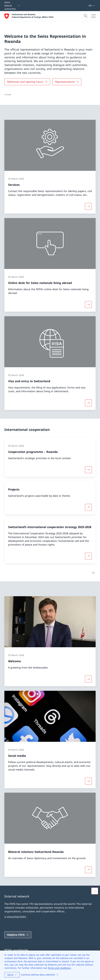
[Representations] (67, 82)
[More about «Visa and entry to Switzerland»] (88, 403)
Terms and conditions (59, 968)
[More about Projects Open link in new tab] (88, 507)
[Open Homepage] (29, 16)
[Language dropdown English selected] (92, 6)
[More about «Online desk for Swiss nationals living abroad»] (88, 305)
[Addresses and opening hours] (27, 82)
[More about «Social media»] (88, 781)
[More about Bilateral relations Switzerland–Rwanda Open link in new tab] (88, 870)
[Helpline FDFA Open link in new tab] (18, 935)
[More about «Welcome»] (88, 679)
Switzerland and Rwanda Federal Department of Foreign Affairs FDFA (33, 16)
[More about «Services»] (88, 206)
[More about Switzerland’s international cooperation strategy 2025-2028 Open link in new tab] (88, 556)
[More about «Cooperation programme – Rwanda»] (88, 470)
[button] (95, 891)
